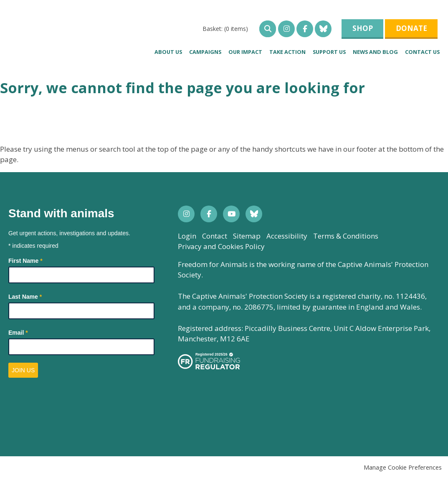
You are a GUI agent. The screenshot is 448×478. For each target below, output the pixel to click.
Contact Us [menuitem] (422, 52)
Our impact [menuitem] (245, 52)
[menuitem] (225, 29)
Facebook (305, 29)
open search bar (268, 29)
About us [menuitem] (168, 52)
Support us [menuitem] (329, 52)
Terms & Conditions (346, 236)
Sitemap (247, 236)
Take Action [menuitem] (287, 52)
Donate (411, 28)
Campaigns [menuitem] (205, 52)
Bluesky (323, 29)
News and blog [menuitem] (375, 52)
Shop (363, 28)
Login (187, 236)
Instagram (286, 29)
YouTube (231, 214)
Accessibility (287, 236)
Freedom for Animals (68, 32)
